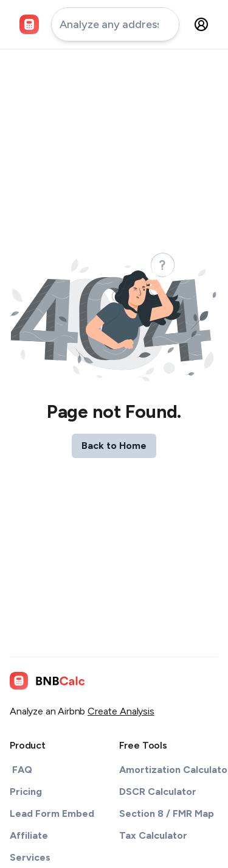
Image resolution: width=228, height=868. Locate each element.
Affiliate (29, 835)
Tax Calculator (153, 835)
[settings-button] (201, 24)
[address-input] (115, 24)
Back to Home (114, 446)
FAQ (22, 770)
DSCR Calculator (158, 792)
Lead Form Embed (52, 813)
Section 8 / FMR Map (167, 813)
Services (30, 857)
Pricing (26, 792)
